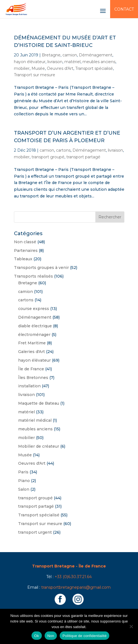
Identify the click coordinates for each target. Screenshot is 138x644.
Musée (38, 68)
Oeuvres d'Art (60, 68)
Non (51, 636)
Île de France (31, 369)
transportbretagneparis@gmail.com (76, 587)
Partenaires (26, 251)
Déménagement (96, 55)
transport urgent (35, 532)
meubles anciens (99, 62)
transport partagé (83, 157)
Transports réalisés (33, 276)
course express (34, 309)
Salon (24, 489)
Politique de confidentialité (84, 636)
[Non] (131, 626)
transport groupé (48, 157)
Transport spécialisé (94, 68)
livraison (55, 62)
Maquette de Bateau (39, 403)
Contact (124, 9)
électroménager (34, 335)
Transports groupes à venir (41, 268)
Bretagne (51, 55)
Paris (23, 472)
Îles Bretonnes (33, 378)
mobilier (22, 68)
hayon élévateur (30, 62)
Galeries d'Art (32, 352)
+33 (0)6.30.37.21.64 (73, 577)
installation (29, 386)
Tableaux (23, 259)
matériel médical (35, 420)
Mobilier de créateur (39, 446)
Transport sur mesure (35, 75)
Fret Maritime (32, 343)
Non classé (25, 242)
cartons (63, 150)
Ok (37, 636)
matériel (72, 62)
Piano (24, 481)
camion (70, 55)
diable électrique (35, 326)
